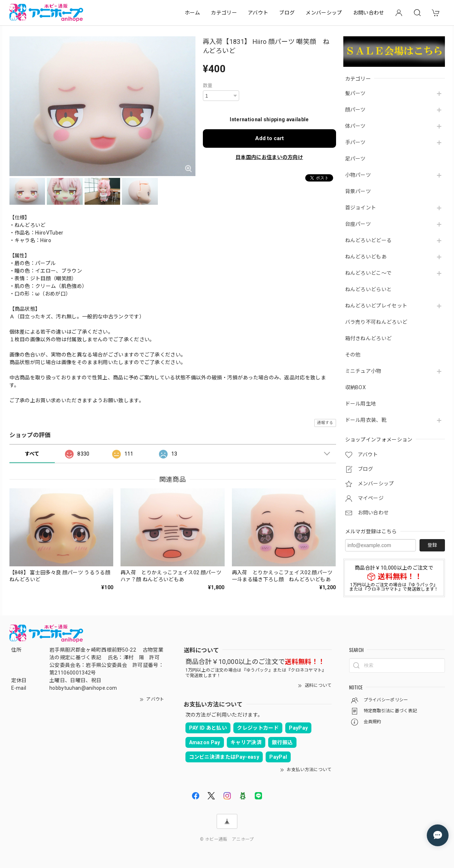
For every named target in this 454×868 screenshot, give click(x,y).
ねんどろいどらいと (369, 289)
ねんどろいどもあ (366, 257)
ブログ (287, 13)
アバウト (258, 13)
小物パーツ (358, 175)
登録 (432, 545)
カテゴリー (224, 13)
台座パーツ (358, 224)
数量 (208, 85)
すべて (32, 454)
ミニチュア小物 (363, 371)
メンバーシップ (324, 13)
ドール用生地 (361, 404)
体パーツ (355, 126)
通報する (325, 423)
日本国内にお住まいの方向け (269, 157)
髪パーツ (355, 93)
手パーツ (355, 142)
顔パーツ (355, 110)
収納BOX (356, 387)
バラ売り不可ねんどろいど (376, 322)
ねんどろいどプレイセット (376, 306)
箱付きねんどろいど (369, 338)
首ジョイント (361, 208)
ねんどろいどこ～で (369, 273)
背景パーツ (358, 191)
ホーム (193, 13)
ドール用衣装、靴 (366, 420)
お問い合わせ (369, 13)
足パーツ (355, 159)
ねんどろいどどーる (369, 240)
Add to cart (269, 138)
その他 (353, 355)
